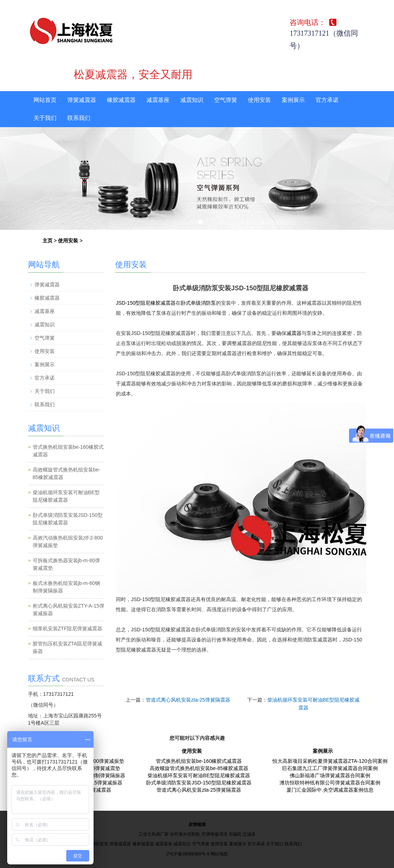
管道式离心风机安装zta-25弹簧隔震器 (188, 700)
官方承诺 (327, 100)
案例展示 (293, 100)
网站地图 (219, 854)
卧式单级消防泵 (198, 303)
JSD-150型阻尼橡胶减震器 (146, 303)
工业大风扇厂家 (154, 834)
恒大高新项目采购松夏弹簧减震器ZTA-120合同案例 (330, 761)
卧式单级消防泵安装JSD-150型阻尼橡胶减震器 (199, 783)
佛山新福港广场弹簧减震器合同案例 (330, 775)
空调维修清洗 (214, 834)
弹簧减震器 (82, 100)
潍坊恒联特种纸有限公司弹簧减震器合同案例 (330, 783)
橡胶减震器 (121, 100)
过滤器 (249, 834)
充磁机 (235, 834)
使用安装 (259, 100)
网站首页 (45, 100)
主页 (47, 241)
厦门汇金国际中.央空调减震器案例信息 (330, 790)
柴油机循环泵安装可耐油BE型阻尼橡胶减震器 (199, 775)
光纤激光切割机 (185, 834)
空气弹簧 (226, 100)
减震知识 (192, 100)
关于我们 (45, 118)
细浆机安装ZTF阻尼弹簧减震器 (68, 628)
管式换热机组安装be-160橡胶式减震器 (199, 761)
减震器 (294, 333)
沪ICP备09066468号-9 (188, 854)
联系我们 (79, 118)
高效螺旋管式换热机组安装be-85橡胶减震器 (199, 768)
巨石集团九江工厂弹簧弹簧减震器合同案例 (330, 768)
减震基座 (158, 100)
